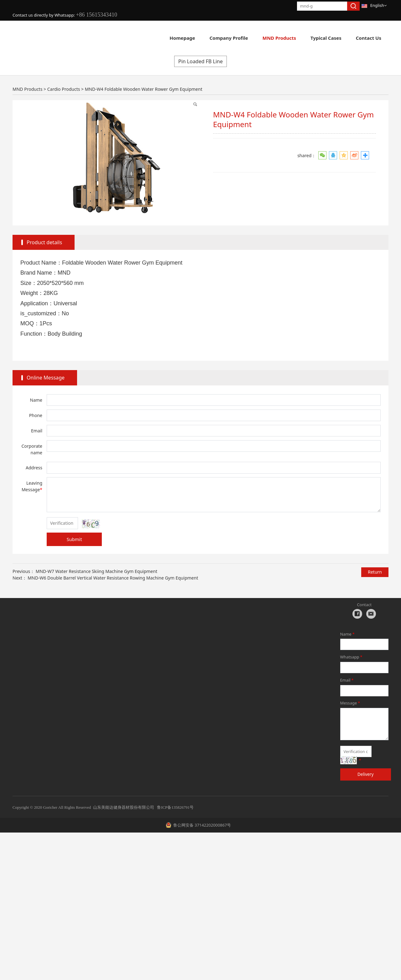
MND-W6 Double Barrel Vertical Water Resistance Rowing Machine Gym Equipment (113, 725)
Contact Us (369, 38)
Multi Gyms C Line (341, 170)
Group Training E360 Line (117, 189)
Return (375, 719)
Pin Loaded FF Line (286, 189)
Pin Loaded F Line (288, 170)
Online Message (46, 525)
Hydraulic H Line (57, 189)
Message (351, 850)
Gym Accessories (233, 189)
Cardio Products (58, 170)
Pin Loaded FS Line (341, 189)
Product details (44, 390)
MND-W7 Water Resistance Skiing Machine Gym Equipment (96, 718)
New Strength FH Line (114, 170)
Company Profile (229, 38)
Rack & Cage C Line (180, 189)
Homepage (182, 38)
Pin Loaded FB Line (200, 209)
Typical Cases (326, 38)
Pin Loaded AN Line (233, 170)
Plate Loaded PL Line (174, 170)
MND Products (279, 38)
